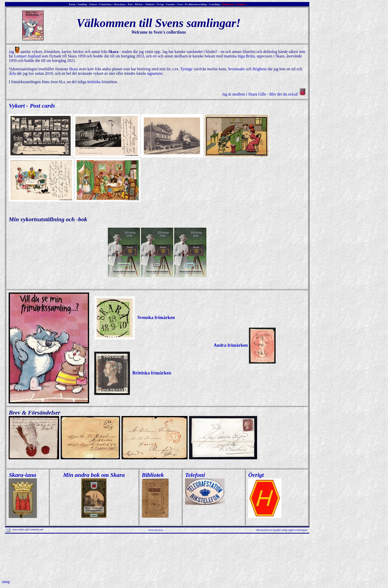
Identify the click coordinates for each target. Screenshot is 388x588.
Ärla (12, 73)
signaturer (155, 73)
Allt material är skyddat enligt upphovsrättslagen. (282, 530)
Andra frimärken (245, 345)
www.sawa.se (156, 530)
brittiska (94, 82)
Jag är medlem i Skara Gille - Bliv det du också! (264, 94)
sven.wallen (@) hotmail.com (25, 529)
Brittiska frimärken (133, 373)
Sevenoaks (236, 69)
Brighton (259, 69)
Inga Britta (246, 56)
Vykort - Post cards (32, 106)
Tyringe (187, 69)
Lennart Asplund (27, 56)
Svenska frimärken (134, 317)
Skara (73, 69)
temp (6, 582)
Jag (14, 52)
